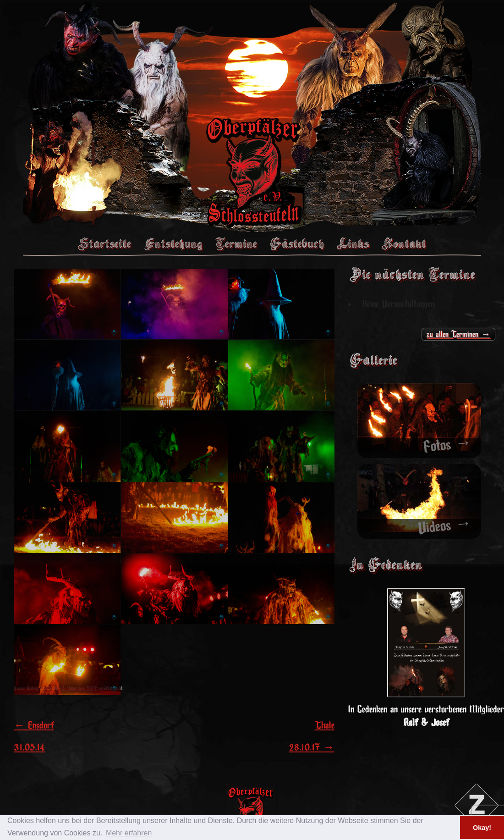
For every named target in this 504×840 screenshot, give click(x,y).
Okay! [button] (482, 828)
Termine (236, 243)
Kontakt (404, 243)
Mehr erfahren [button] (129, 833)
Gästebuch (297, 243)
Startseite (104, 243)
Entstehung (173, 243)
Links (353, 243)
